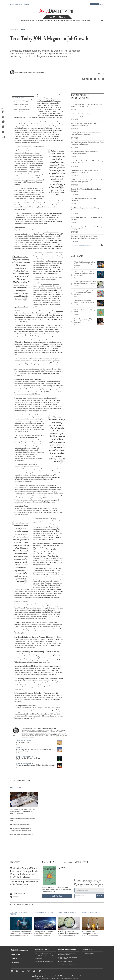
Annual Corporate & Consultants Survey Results (68, 958)
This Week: (89, 885)
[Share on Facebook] (4, 122)
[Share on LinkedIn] (4, 112)
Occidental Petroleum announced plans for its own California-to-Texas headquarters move (37, 233)
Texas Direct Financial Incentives (22, 107)
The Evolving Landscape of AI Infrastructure (24, 883)
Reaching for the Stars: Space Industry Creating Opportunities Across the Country (35, 750)
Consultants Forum (17, 4)
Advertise (26, 4)
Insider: (88, 881)
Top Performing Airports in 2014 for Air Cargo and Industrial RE (22, 101)
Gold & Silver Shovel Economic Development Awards (67, 954)
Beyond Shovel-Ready (23, 742)
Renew (101, 5)
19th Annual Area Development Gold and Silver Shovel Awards (35, 765)
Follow (51, 17)
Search (63, 17)
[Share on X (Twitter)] (4, 117)
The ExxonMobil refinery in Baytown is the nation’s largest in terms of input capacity (38, 642)
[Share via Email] (4, 137)
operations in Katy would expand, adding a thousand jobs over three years (39, 312)
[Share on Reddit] (4, 127)
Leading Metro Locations (65, 961)
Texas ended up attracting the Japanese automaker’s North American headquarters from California (49, 108)
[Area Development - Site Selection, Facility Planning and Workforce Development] (57, 11)
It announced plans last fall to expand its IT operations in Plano (38, 305)
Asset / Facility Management (43, 953)
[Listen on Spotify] (25, 897)
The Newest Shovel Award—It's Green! (28, 758)
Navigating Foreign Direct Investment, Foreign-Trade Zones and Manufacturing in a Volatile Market (24, 873)
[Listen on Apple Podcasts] (25, 894)
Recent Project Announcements (44, 961)
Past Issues (68, 862)
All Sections (102, 21)
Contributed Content (23, 741)
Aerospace (20, 748)
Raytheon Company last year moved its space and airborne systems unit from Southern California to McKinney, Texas (38, 241)
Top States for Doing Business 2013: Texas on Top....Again (22, 110)
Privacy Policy (63, 978)
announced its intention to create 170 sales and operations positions (37, 361)
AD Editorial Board (83, 21)
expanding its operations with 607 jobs (31, 371)
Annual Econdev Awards (24, 756)
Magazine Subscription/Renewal (19, 950)
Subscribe (94, 4)
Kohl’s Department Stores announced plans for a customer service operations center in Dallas (39, 326)
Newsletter (16, 955)
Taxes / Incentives (18, 788)
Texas (23, 29)
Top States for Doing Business (67, 964)
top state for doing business (50, 284)
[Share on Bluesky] (4, 132)
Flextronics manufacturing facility (48, 292)
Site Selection (39, 959)
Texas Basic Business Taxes (20, 104)
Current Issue (16, 958)
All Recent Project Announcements (81, 245)
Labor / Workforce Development (44, 956)
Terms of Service (72, 978)
